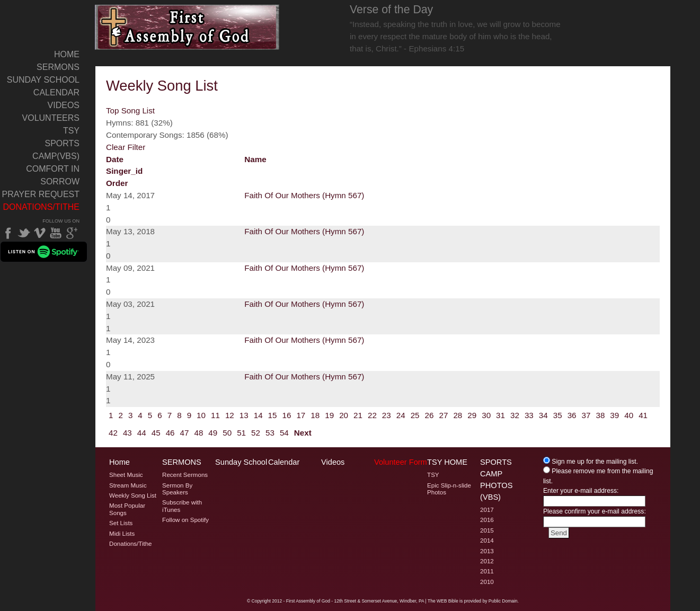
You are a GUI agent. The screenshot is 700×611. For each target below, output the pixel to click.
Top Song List (130, 110)
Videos (64, 105)
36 (572, 415)
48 (198, 433)
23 (387, 415)
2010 (487, 582)
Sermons (58, 67)
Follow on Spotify (185, 520)
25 (415, 415)
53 (270, 433)
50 (227, 433)
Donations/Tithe (41, 207)
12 (230, 415)
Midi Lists (122, 534)
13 (244, 415)
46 (170, 433)
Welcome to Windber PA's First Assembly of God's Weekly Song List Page (187, 27)
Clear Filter (126, 147)
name (255, 159)
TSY (71, 131)
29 (472, 415)
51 (241, 433)
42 (113, 433)
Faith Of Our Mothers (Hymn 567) (304, 195)
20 (344, 415)
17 (301, 415)
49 (213, 433)
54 (284, 433)
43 (127, 433)
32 (515, 415)
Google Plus (72, 233)
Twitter (24, 233)
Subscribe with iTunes (182, 506)
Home (67, 54)
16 (287, 415)
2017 (487, 510)
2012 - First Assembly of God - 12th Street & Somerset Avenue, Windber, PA (348, 601)
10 (201, 415)
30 (486, 415)
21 (358, 415)
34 (543, 415)
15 (273, 415)
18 (315, 415)
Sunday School (43, 80)
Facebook (8, 233)
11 (215, 415)
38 (600, 415)
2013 (487, 551)
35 (558, 415)
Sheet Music (126, 475)
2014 (487, 541)
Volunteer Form (401, 462)
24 (401, 415)
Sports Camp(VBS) (56, 150)
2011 (487, 571)
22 (372, 415)
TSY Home (447, 462)
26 (429, 415)
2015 (487, 530)
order (117, 183)
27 (443, 415)
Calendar (56, 92)
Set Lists (121, 523)
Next (303, 433)
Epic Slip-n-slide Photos (449, 489)
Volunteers (51, 118)
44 (142, 433)
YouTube (56, 233)
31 (500, 415)
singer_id (124, 171)
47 (185, 433)
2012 (487, 561)
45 (156, 433)
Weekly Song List (133, 495)
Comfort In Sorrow (53, 175)
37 (586, 415)
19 (329, 415)
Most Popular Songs (127, 509)
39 (614, 415)
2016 (487, 520)
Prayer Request (41, 194)
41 (643, 415)
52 (256, 433)
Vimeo (40, 233)
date (115, 159)
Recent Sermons (185, 475)
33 (529, 415)
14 (258, 415)
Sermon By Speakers (177, 489)
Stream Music (128, 485)
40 (629, 415)
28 (458, 415)
